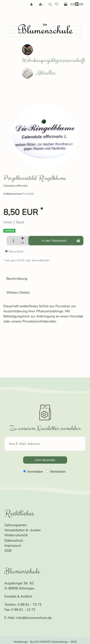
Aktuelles (39, 73)
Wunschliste (14, 249)
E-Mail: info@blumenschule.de (28, 615)
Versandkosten (41, 258)
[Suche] (49, 4)
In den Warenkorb (61, 238)
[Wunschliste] (57, 4)
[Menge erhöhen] (22, 236)
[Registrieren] (41, 4)
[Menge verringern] (22, 241)
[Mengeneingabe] (13, 238)
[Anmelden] (32, 4)
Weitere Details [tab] (18, 290)
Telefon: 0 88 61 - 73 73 (23, 602)
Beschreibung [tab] (17, 276)
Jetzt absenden (45, 458)
